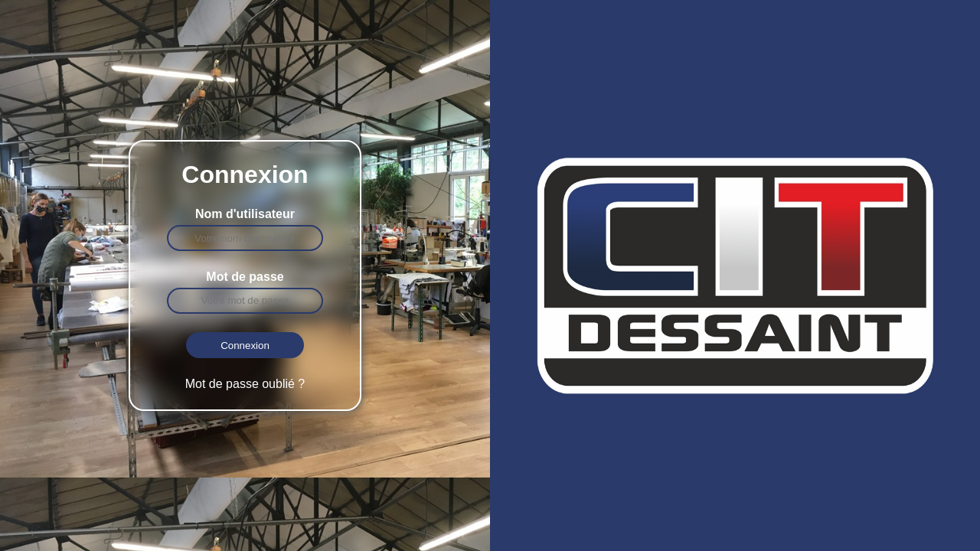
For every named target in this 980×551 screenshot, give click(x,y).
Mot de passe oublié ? (245, 384)
